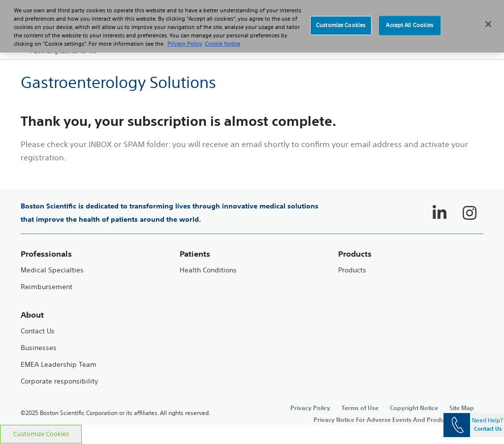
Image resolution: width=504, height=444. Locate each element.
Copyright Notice (414, 408)
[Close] (488, 18)
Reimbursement (47, 287)
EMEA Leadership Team (59, 365)
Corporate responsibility (59, 381)
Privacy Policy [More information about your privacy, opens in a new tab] (185, 38)
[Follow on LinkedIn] (440, 213)
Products (352, 270)
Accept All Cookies (409, 19)
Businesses (39, 348)
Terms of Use (360, 408)
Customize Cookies (41, 434)
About (32, 315)
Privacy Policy (310, 408)
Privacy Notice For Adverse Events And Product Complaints (398, 419)
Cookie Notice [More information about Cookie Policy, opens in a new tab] (222, 38)
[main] (252, 242)
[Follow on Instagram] (470, 213)
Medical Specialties (52, 270)
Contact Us (38, 331)
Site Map (462, 408)
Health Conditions (208, 270)
